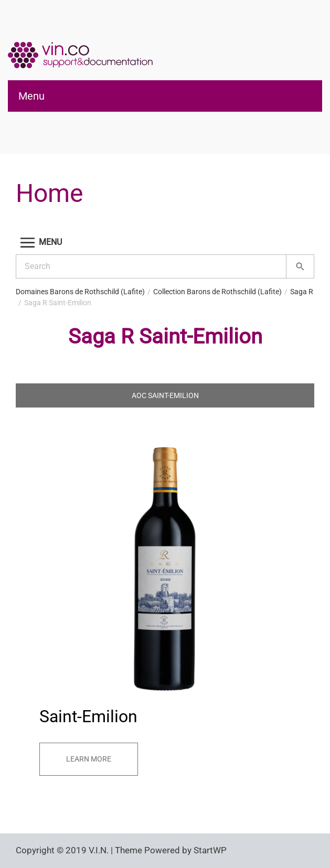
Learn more (89, 759)
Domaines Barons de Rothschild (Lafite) (80, 292)
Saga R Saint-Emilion (58, 303)
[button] (165, 243)
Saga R (302, 292)
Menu (31, 96)
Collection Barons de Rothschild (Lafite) (217, 292)
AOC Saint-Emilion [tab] (165, 395)
